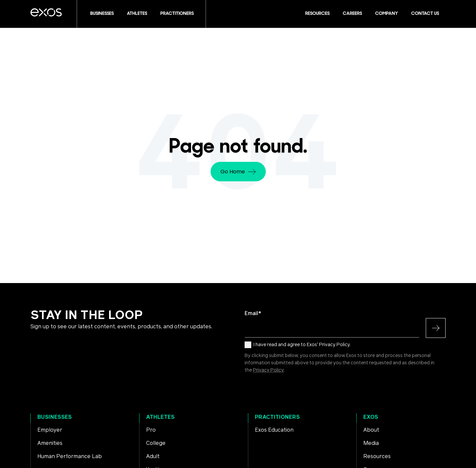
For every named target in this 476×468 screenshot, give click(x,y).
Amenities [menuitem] (50, 443)
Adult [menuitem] (153, 456)
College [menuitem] (156, 443)
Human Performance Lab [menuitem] (70, 456)
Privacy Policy (268, 370)
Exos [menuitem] (371, 417)
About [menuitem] (371, 430)
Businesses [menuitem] (55, 417)
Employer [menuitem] (50, 430)
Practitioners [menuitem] (277, 417)
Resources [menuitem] (377, 456)
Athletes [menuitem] (160, 417)
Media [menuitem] (371, 443)
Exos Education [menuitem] (274, 430)
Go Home (238, 172)
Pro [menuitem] (151, 430)
